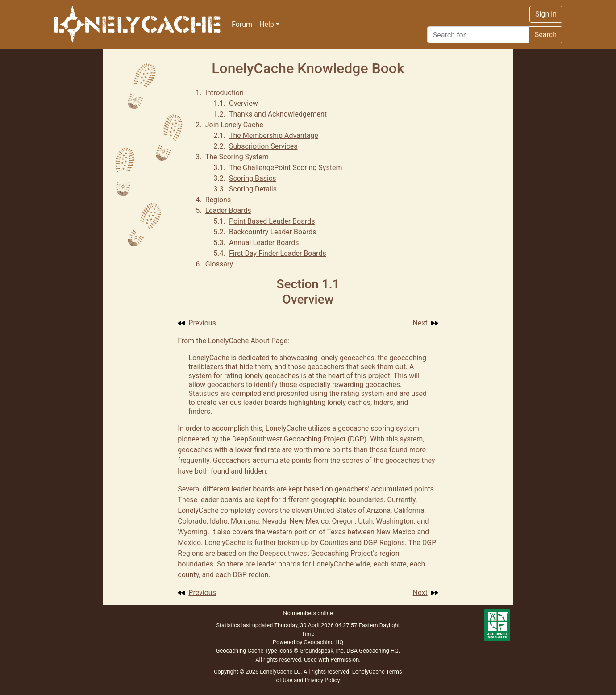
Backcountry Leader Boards (273, 232)
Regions (218, 200)
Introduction (225, 93)
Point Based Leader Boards (272, 221)
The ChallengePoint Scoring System (286, 168)
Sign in (546, 14)
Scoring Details (253, 189)
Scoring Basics (253, 178)
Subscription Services (263, 146)
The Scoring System (237, 157)
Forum (242, 24)
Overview (243, 103)
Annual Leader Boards (264, 243)
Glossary (219, 264)
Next (426, 323)
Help (267, 24)
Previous (197, 323)
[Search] (478, 35)
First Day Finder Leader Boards (278, 253)
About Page (269, 341)
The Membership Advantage (274, 135)
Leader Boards (228, 210)
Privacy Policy (323, 680)
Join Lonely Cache (234, 125)
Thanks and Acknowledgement (278, 114)
